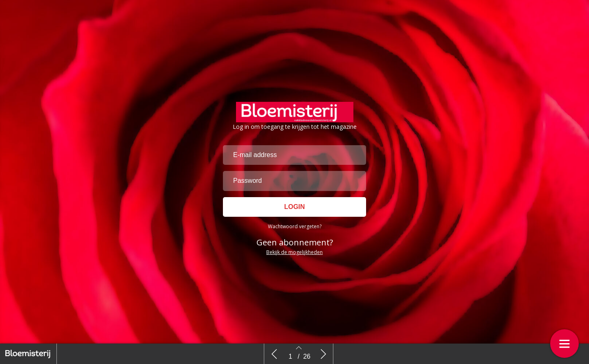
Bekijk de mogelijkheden (294, 252)
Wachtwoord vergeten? (295, 226)
